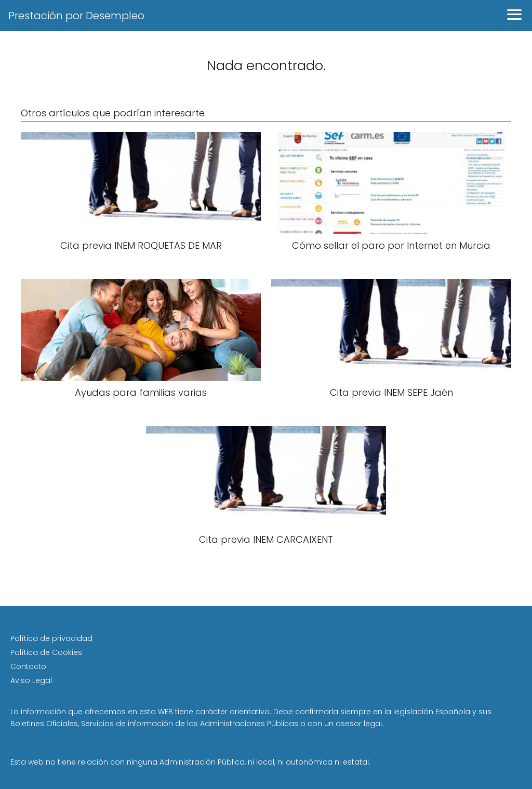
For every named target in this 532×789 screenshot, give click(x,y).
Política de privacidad (51, 638)
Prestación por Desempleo (76, 16)
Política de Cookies (46, 652)
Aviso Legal (31, 680)
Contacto (28, 666)
